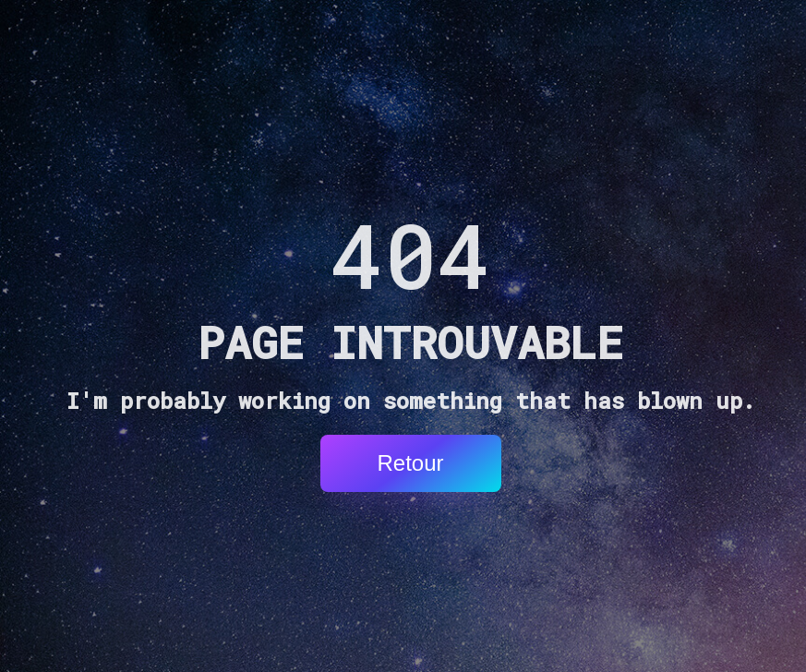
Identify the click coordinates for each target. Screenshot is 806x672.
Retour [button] (410, 463)
